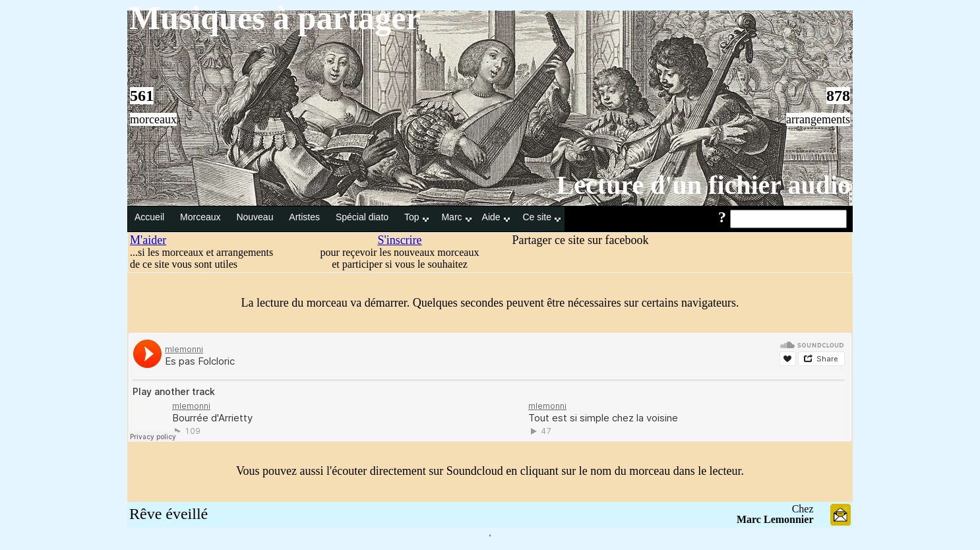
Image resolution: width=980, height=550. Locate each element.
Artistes (306, 217)
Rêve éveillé (168, 514)
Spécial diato (363, 217)
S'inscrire (399, 240)
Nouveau (256, 217)
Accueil (151, 217)
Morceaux (201, 217)
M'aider (148, 240)
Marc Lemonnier (775, 519)
